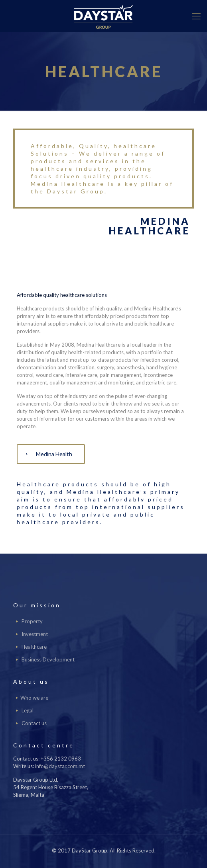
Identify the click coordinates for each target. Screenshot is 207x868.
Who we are (34, 698)
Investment (35, 634)
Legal (28, 710)
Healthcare (34, 647)
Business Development (48, 659)
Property (32, 621)
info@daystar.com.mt (60, 766)
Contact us (34, 723)
